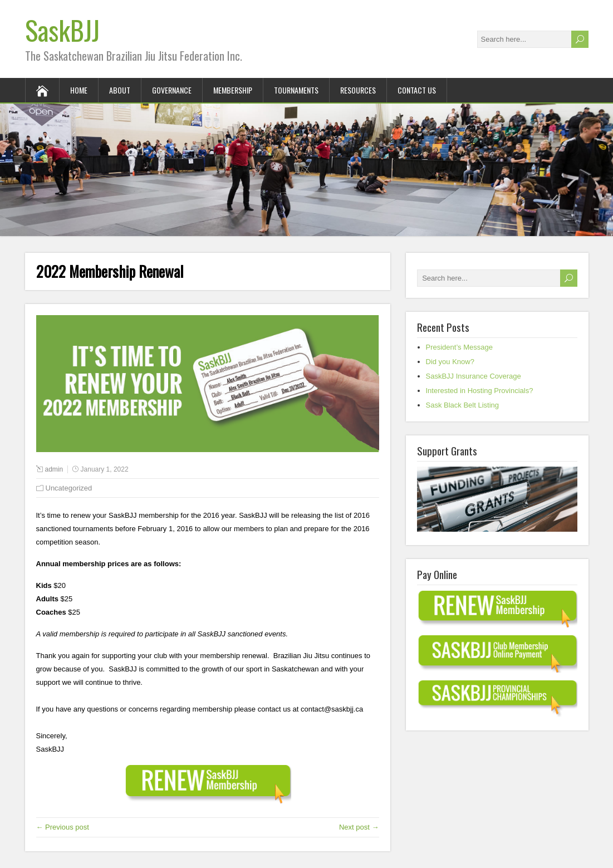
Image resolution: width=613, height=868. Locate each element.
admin (54, 469)
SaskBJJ (62, 30)
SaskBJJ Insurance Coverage (474, 376)
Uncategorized (69, 488)
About (120, 90)
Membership (233, 90)
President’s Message (459, 347)
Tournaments (296, 90)
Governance (172, 90)
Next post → (359, 827)
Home (79, 90)
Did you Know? (450, 362)
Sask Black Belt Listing (463, 405)
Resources (358, 90)
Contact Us (417, 90)
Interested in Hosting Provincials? (480, 391)
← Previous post (63, 827)
